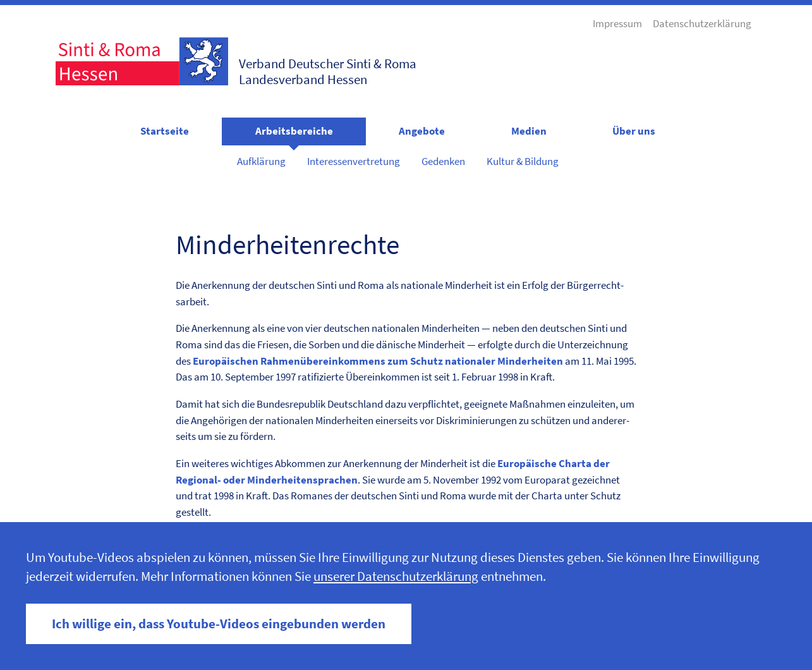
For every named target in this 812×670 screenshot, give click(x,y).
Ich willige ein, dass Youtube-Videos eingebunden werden (219, 624)
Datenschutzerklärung (702, 23)
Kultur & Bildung (523, 161)
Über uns (634, 131)
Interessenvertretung (354, 161)
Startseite (165, 131)
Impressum (617, 23)
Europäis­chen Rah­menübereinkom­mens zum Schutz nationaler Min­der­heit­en (378, 361)
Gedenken (443, 161)
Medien (529, 131)
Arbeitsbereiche (294, 131)
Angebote (422, 131)
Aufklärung (261, 161)
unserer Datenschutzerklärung (396, 576)
